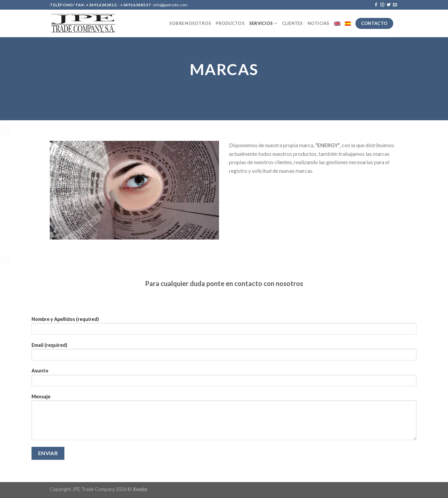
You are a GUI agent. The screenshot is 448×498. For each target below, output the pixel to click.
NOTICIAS (319, 23)
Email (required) (224, 354)
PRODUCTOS (230, 23)
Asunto (224, 379)
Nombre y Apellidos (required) (224, 328)
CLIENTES (293, 23)
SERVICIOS (263, 23)
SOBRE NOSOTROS (190, 23)
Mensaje (224, 419)
